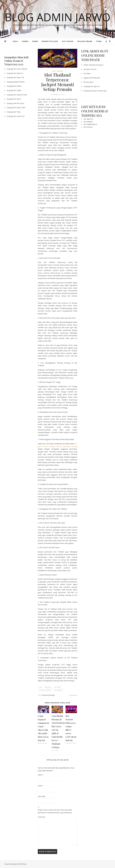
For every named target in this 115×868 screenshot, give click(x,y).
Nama (41, 775)
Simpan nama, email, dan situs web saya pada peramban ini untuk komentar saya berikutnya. (55, 811)
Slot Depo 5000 (19, 107)
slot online (58, 687)
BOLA (15, 41)
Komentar (42, 817)
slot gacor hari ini (90, 69)
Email (40, 786)
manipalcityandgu (48, 695)
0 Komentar (73, 695)
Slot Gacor (17, 99)
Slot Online (17, 86)
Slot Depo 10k (19, 77)
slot (40, 687)
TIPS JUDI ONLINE (85, 41)
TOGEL (99, 41)
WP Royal (23, 864)
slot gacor (48, 687)
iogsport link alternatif (92, 78)
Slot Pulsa (17, 112)
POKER (35, 41)
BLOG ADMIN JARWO (58, 17)
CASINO (25, 41)
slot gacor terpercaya (98, 91)
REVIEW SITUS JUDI (50, 41)
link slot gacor (89, 82)
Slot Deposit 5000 (20, 95)
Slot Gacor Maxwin (20, 69)
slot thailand (58, 690)
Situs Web (42, 796)
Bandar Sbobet (19, 82)
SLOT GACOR (67, 41)
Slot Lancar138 (19, 116)
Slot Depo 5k (18, 73)
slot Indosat (88, 127)
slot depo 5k (95, 86)
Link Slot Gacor (19, 103)
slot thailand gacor (90, 124)
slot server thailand (45, 690)
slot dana (87, 73)
